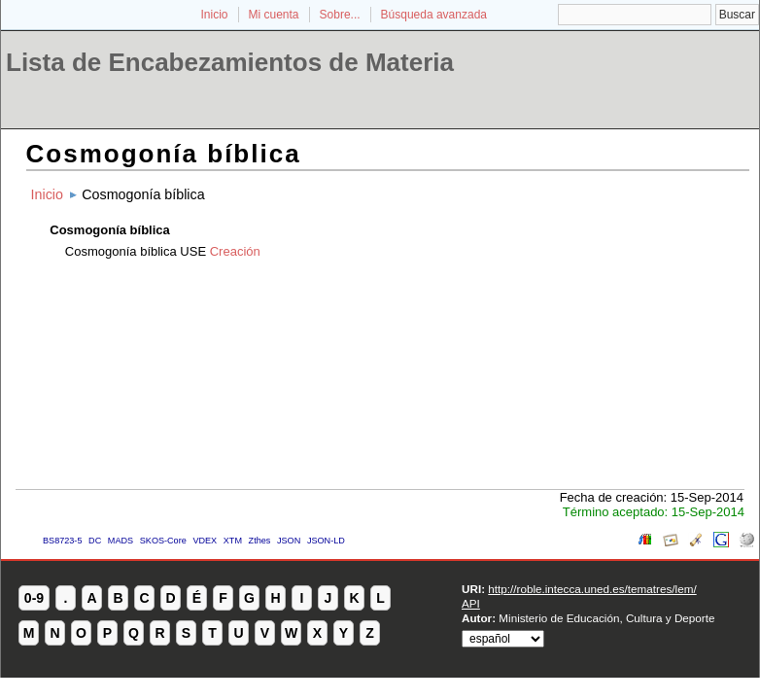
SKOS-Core (163, 541)
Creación (235, 251)
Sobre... (340, 15)
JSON (289, 541)
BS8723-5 (62, 541)
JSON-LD (326, 541)
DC (95, 541)
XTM (233, 541)
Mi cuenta (274, 15)
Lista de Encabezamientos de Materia (230, 62)
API (471, 603)
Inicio (214, 15)
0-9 (34, 598)
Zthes (260, 541)
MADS (121, 541)
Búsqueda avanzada (434, 15)
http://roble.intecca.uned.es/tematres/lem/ (592, 589)
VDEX (205, 541)
